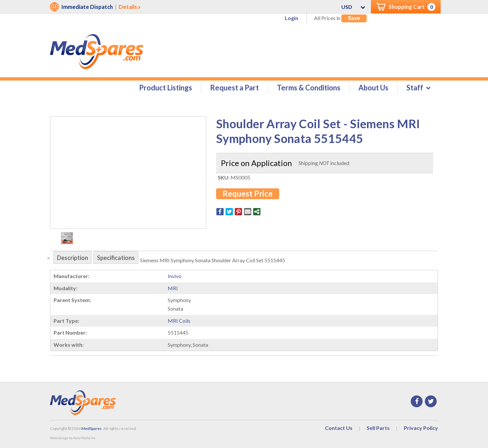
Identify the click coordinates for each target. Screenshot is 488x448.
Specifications (116, 258)
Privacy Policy (421, 428)
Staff (415, 88)
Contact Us (339, 428)
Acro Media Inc (84, 438)
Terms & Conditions (309, 88)
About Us (373, 88)
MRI (173, 288)
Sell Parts (378, 428)
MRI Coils (179, 321)
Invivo (175, 276)
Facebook (417, 401)
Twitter (431, 401)
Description (73, 258)
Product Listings (166, 88)
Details (128, 7)
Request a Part (234, 88)
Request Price (248, 193)
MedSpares (92, 428)
